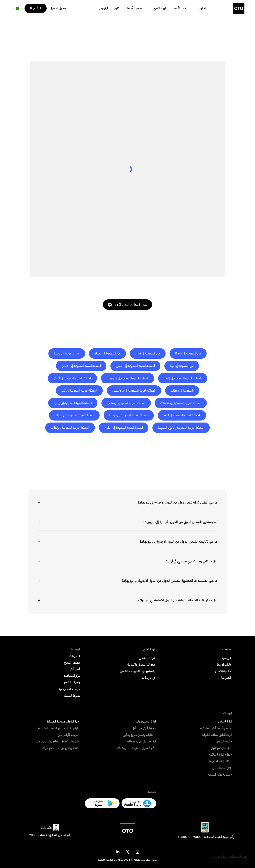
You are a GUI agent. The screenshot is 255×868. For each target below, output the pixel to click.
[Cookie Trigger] (229, 857)
